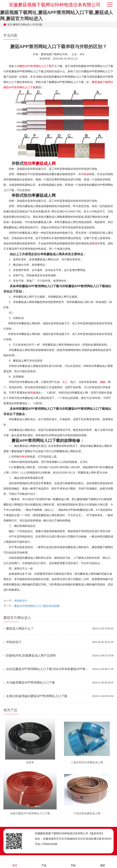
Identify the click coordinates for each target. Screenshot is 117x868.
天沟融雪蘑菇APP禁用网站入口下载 (31, 683)
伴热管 (23, 457)
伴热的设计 (21, 601)
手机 (73, 863)
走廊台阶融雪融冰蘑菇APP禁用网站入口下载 (37, 696)
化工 (65, 382)
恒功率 (30, 163)
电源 (86, 174)
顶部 (102, 863)
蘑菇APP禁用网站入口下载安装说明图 (37, 606)
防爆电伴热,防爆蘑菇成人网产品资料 (31, 656)
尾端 (94, 243)
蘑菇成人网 (46, 163)
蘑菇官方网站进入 (22, 25)
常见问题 (37, 25)
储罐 (102, 382)
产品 (44, 863)
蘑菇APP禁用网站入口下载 (36, 66)
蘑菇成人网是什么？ (20, 628)
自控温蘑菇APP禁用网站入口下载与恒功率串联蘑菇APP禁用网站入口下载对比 (48, 669)
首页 (10, 25)
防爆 (33, 393)
